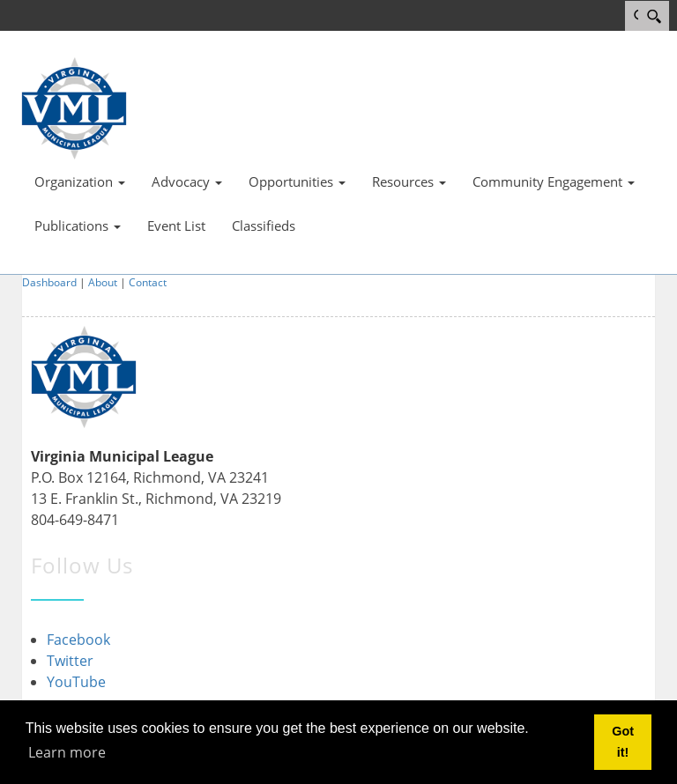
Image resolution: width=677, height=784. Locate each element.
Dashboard (49, 282)
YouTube (76, 682)
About (103, 282)
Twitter (70, 661)
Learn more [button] (67, 752)
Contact (148, 282)
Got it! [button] (623, 742)
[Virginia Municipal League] (74, 107)
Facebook (78, 640)
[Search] (654, 16)
